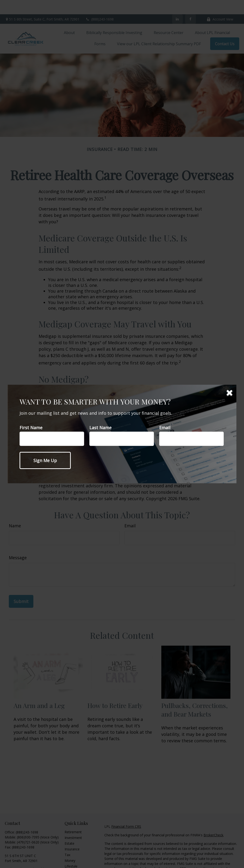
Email (165, 428)
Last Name (100, 428)
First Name (31, 428)
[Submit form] (45, 460)
